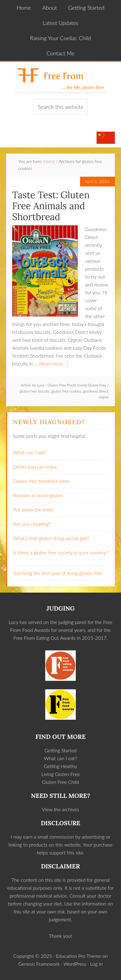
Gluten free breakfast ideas (41, 481)
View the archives (60, 809)
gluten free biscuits (35, 391)
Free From (61, 77)
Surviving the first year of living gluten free (58, 573)
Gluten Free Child (61, 782)
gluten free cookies (66, 391)
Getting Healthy (60, 766)
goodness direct (96, 391)
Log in (96, 964)
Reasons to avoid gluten (38, 495)
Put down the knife (33, 509)
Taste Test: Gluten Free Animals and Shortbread (51, 206)
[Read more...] (54, 364)
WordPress (75, 964)
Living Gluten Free (92, 385)
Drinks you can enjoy (35, 467)
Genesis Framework (39, 964)
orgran (104, 397)
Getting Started (60, 750)
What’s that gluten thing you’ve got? (51, 538)
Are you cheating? (32, 524)
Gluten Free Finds (62, 385)
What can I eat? (30, 452)
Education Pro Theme (79, 956)
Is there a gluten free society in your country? (61, 552)
